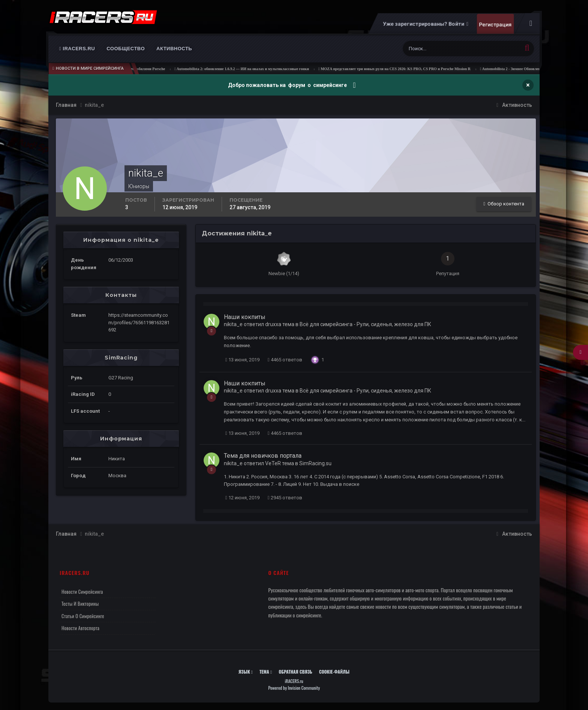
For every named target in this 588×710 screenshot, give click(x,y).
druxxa (273, 324)
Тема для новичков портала (263, 456)
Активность (174, 49)
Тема (266, 672)
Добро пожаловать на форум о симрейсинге (288, 85)
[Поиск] (430, 49)
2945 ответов (285, 498)
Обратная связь (295, 672)
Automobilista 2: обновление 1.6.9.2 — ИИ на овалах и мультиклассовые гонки (253, 69)
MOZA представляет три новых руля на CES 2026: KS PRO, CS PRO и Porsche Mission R (405, 69)
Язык (246, 672)
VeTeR (273, 463)
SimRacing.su (315, 463)
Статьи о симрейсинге (83, 616)
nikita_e (233, 324)
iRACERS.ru (77, 49)
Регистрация (495, 24)
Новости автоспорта (80, 628)
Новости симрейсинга (82, 592)
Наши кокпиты (245, 317)
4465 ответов (285, 360)
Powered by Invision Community (294, 688)
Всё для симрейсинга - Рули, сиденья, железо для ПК (365, 324)
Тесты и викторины (80, 604)
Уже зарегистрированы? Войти (425, 24)
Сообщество (126, 49)
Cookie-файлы (334, 672)
